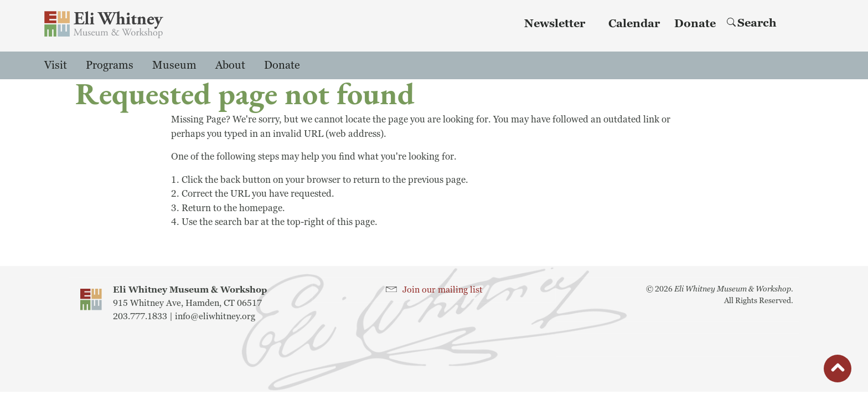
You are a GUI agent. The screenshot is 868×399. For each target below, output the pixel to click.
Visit (56, 65)
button (838, 371)
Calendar (634, 24)
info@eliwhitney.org (215, 316)
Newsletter (555, 24)
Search (752, 23)
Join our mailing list (443, 290)
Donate (695, 24)
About (230, 65)
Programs (110, 65)
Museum (174, 65)
